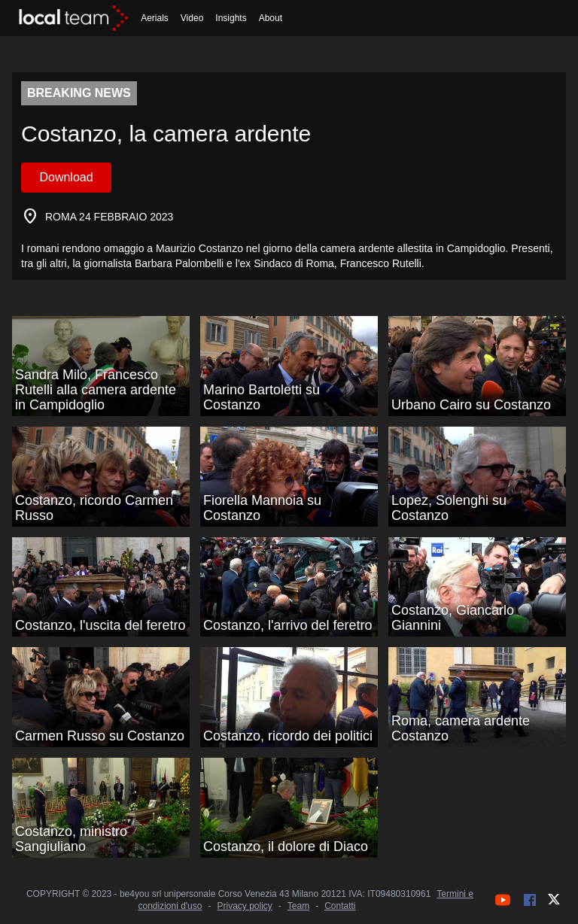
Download (66, 177)
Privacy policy (244, 906)
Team (298, 906)
